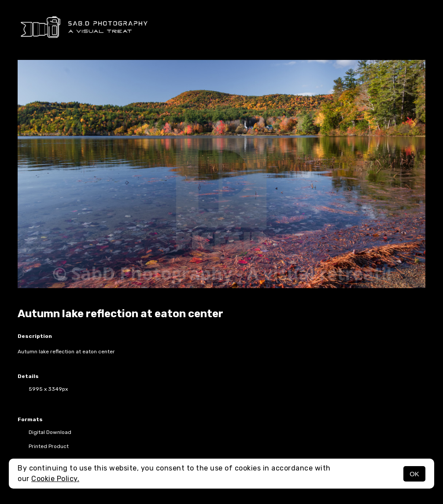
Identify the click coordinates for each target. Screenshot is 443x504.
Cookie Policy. (55, 479)
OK (414, 474)
